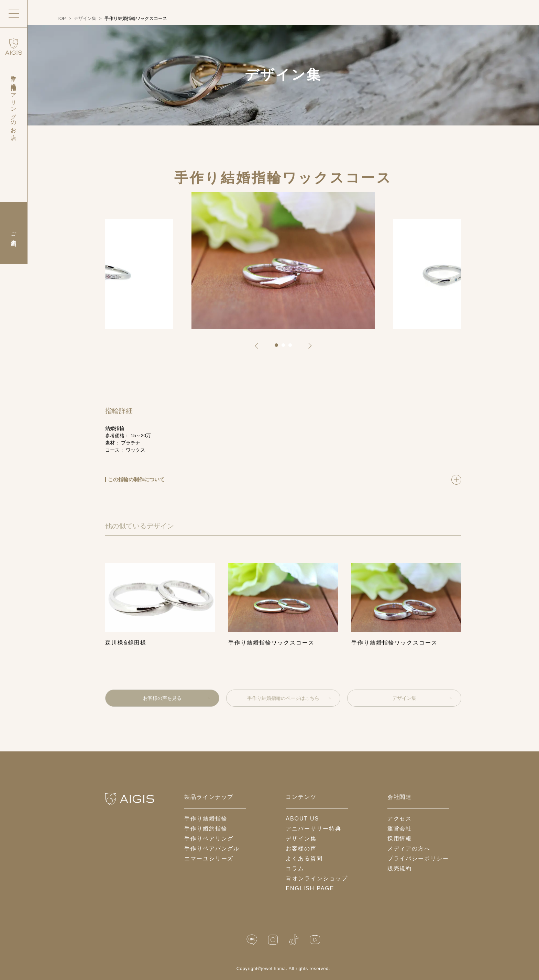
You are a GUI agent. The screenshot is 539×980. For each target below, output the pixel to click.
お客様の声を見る (177, 698)
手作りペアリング (209, 839)
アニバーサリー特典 (313, 829)
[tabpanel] (283, 261)
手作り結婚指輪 (206, 819)
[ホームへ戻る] (130, 799)
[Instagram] (273, 940)
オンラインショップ (317, 878)
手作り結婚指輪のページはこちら (289, 698)
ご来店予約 (14, 233)
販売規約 (400, 868)
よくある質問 (304, 858)
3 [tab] (293, 348)
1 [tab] (279, 348)
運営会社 (400, 829)
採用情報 (400, 839)
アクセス (400, 819)
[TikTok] (294, 940)
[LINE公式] (252, 940)
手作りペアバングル (212, 849)
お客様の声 (301, 849)
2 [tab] (286, 348)
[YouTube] (315, 940)
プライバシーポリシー (418, 858)
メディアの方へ (409, 849)
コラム (295, 868)
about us (302, 819)
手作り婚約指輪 (206, 829)
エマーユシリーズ (209, 858)
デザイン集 (422, 698)
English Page (310, 888)
